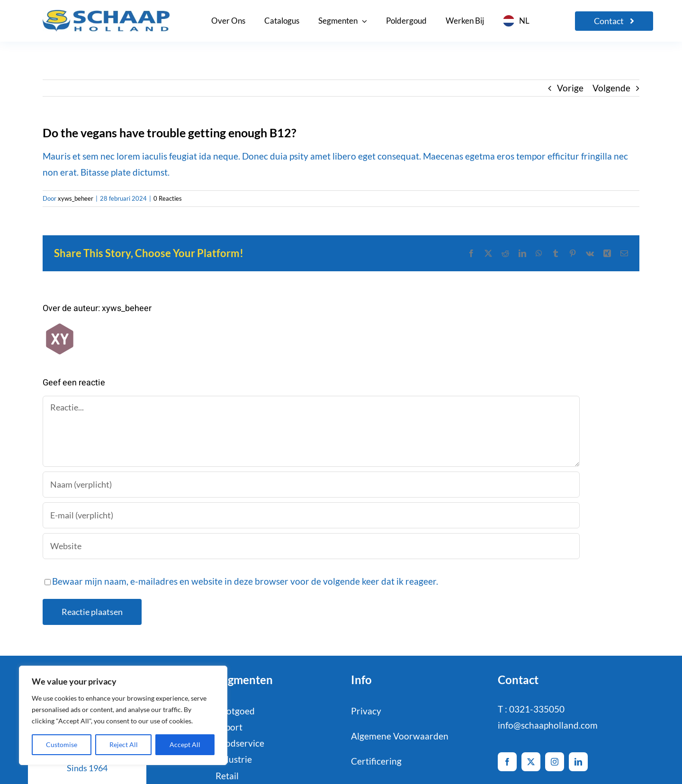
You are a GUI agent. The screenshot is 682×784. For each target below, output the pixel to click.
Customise (62, 744)
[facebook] (507, 762)
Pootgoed (235, 711)
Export (229, 727)
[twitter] (531, 762)
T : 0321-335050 (531, 709)
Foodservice (240, 743)
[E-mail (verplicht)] (311, 515)
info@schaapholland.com (548, 725)
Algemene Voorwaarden (400, 736)
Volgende (611, 88)
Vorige (570, 88)
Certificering (376, 761)
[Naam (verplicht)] (311, 485)
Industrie (234, 759)
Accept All (185, 744)
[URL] (311, 546)
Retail (227, 776)
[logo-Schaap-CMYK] (106, 14)
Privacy (366, 711)
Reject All (124, 744)
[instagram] (555, 762)
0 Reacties (168, 198)
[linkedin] (578, 762)
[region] (123, 715)
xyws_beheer (76, 198)
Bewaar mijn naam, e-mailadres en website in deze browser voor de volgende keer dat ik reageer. (245, 581)
